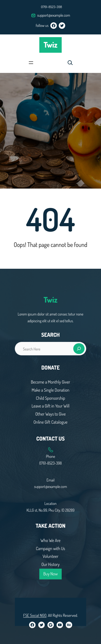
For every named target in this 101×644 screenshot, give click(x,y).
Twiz (51, 45)
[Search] (79, 496)
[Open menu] (31, 63)
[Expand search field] (70, 63)
